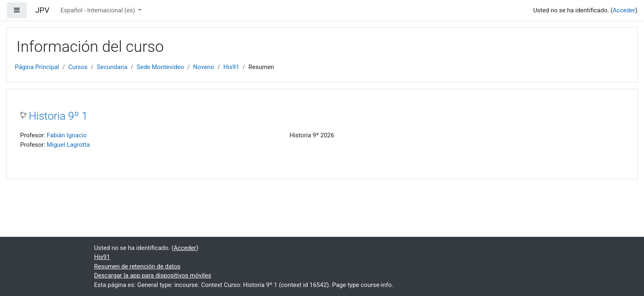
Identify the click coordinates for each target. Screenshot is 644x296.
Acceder (624, 10)
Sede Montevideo (161, 67)
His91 (231, 67)
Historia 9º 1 (58, 116)
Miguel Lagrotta (68, 145)
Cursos (78, 67)
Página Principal (37, 67)
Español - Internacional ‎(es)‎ (98, 10)
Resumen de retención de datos (137, 266)
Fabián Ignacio (67, 135)
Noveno (204, 67)
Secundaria (112, 67)
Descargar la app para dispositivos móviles (153, 275)
